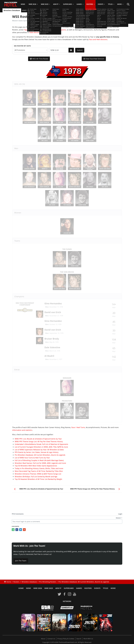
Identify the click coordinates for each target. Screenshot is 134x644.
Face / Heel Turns (78, 427)
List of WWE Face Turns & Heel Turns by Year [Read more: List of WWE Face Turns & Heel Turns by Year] (32, 458)
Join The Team (21, 561)
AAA (64, 10)
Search (79, 639)
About (43, 639)
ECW (81, 10)
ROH (69, 10)
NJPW (58, 10)
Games (79, 4)
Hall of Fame (108, 10)
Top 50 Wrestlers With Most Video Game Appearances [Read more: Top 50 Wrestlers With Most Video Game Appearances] (36, 466)
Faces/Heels (120, 10)
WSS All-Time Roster (39, 59)
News (23, 4)
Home (21, 588)
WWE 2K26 (32, 4)
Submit (80, 50)
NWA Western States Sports (40, 32)
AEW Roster (38, 10)
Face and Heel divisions (98, 39)
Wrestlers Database (12, 10)
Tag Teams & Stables (32, 30)
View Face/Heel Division (94, 59)
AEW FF (56, 4)
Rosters (90, 4)
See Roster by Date (22, 46)
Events (101, 4)
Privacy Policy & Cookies (66, 639)
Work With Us (88, 639)
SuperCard (68, 4)
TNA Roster (49, 10)
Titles (110, 4)
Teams (88, 10)
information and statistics (22, 430)
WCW (75, 10)
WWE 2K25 (45, 4)
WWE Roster (27, 10)
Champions (97, 10)
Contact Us (51, 639)
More (119, 4)
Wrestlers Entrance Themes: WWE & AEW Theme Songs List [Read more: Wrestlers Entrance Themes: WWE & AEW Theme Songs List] (38, 474)
